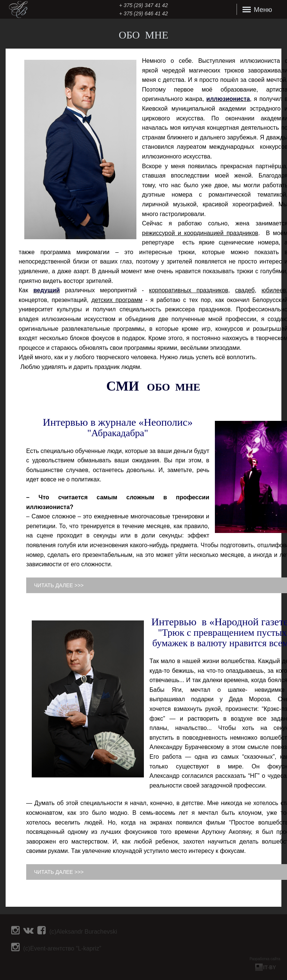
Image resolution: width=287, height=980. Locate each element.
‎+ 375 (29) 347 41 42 (143, 5)
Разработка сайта (265, 959)
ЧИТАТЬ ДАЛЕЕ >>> (59, 585)
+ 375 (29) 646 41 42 (143, 13)
